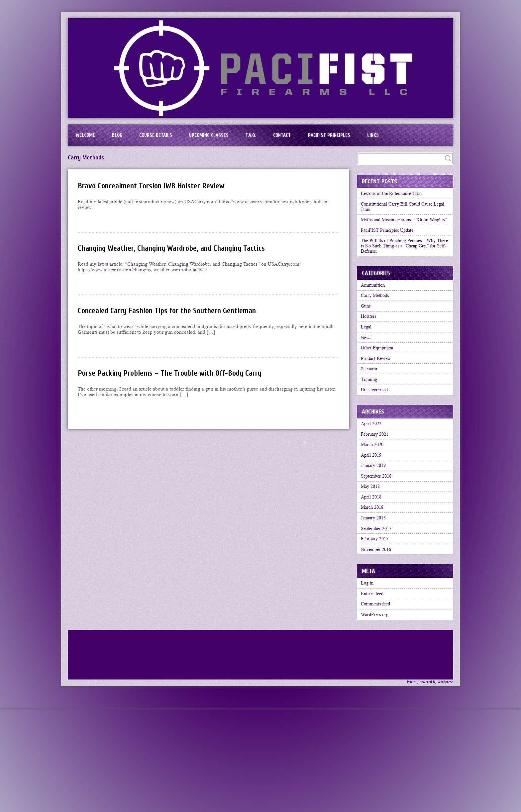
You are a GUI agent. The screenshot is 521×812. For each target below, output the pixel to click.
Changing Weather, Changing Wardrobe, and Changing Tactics (183, 253)
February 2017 (377, 618)
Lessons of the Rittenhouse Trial (395, 199)
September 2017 (379, 605)
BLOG (125, 137)
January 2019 (376, 527)
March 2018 (374, 579)
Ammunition (375, 310)
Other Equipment (380, 388)
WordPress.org (377, 706)
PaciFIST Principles (368, 137)
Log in (369, 667)
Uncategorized (377, 439)
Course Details (169, 137)
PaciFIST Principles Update (390, 249)
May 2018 (372, 553)
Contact (315, 137)
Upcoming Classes (229, 137)
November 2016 (379, 631)
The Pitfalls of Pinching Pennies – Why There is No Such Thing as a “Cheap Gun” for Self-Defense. (402, 268)
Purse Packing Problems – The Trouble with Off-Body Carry (179, 378)
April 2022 (373, 476)
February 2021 (377, 489)
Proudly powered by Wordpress (428, 774)
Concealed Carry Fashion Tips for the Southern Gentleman (177, 315)
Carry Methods (377, 323)
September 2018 (379, 540)
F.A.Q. (278, 137)
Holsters (370, 349)
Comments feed (378, 693)
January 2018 (376, 592)
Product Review (378, 401)
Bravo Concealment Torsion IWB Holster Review (159, 190)
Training (370, 426)
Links (418, 137)
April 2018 (373, 566)
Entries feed (374, 680)
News (368, 375)
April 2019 (373, 514)
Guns (367, 336)
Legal (368, 362)
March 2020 (374, 501)
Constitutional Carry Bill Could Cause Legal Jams (401, 215)
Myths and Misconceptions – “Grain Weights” (399, 234)
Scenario (371, 413)
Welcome (88, 137)
